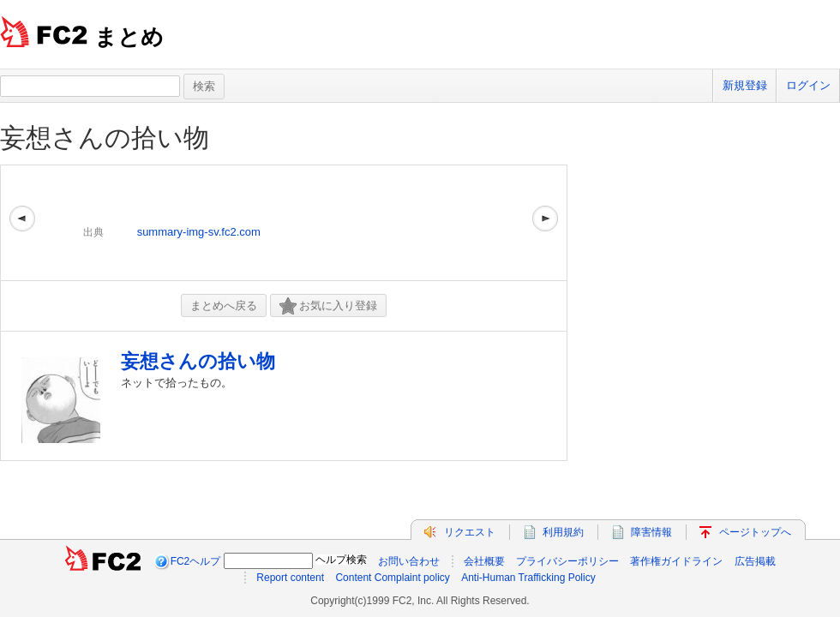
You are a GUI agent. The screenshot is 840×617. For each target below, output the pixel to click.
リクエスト (470, 532)
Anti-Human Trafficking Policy (528, 578)
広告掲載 (755, 561)
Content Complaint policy (392, 578)
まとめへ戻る (224, 306)
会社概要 (484, 561)
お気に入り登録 (328, 306)
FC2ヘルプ (196, 561)
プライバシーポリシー (567, 561)
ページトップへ (755, 532)
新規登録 (745, 85)
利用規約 (563, 532)
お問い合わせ (409, 561)
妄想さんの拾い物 (105, 138)
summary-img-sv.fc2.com (199, 232)
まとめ (129, 37)
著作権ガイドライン (676, 561)
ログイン (808, 85)
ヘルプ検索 (341, 560)
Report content (290, 578)
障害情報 (651, 532)
